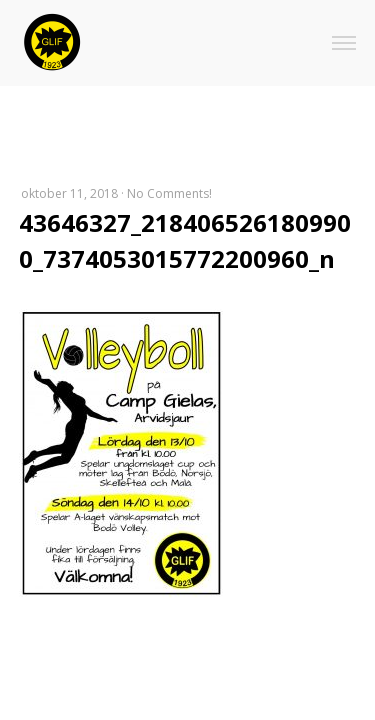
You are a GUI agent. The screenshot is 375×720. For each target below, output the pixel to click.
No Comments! (169, 193)
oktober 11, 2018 (69, 193)
